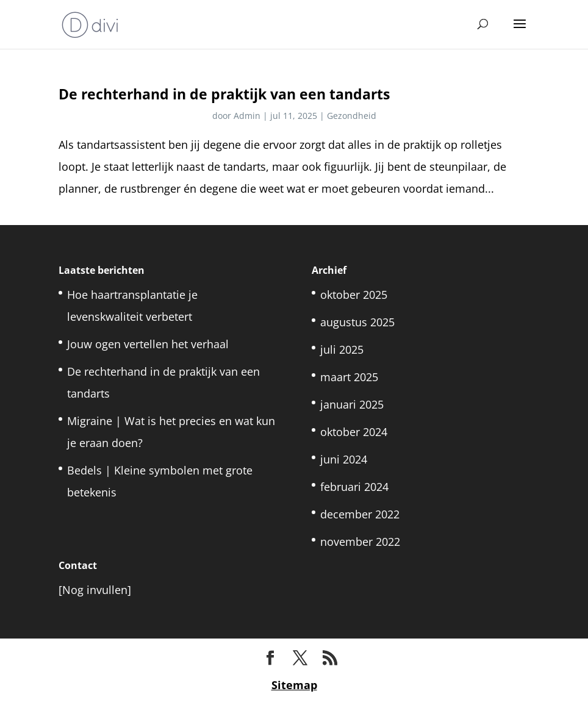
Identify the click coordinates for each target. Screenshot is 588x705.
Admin (247, 116)
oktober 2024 (354, 432)
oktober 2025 (354, 295)
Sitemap (294, 685)
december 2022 (360, 514)
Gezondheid (352, 116)
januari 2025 (352, 404)
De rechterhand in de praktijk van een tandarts (224, 94)
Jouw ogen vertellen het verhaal (148, 344)
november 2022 (360, 542)
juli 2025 (342, 349)
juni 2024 (344, 459)
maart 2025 (349, 377)
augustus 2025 (357, 322)
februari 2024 (354, 487)
